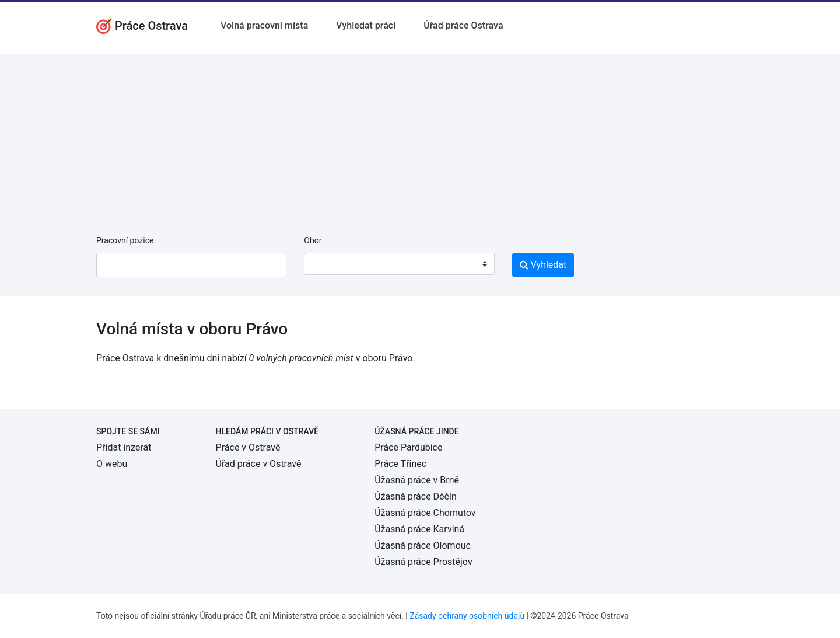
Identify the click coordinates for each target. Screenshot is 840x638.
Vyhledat (543, 265)
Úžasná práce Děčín (416, 496)
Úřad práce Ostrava (463, 25)
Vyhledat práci (366, 25)
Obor (313, 240)
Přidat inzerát (124, 447)
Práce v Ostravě (248, 447)
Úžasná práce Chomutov (425, 513)
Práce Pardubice (408, 447)
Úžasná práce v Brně (417, 480)
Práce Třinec (400, 464)
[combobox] (399, 264)
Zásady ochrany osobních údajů (467, 616)
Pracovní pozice (125, 240)
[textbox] (328, 264)
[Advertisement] (420, 135)
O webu (112, 464)
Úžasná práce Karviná (419, 529)
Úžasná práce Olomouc (423, 545)
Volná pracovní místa (264, 25)
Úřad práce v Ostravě (259, 464)
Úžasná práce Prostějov (423, 562)
